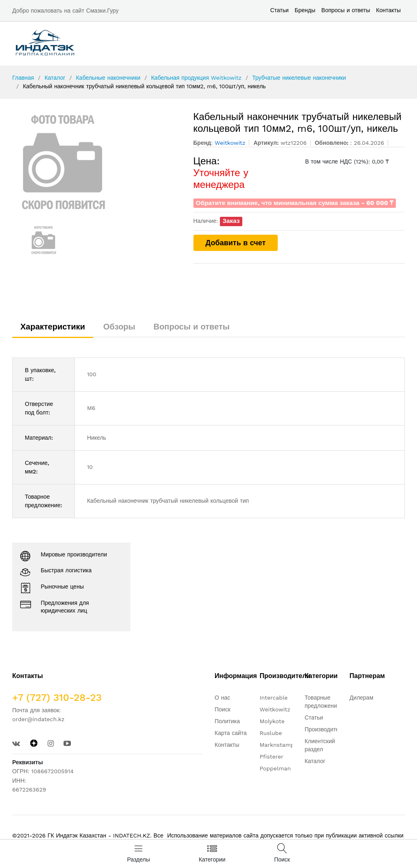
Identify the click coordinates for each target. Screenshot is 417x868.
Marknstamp (277, 745)
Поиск (223, 709)
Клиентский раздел (320, 745)
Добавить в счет (236, 243)
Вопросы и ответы (346, 10)
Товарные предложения (322, 702)
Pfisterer (271, 757)
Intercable (273, 698)
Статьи (279, 10)
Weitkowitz (275, 709)
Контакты (388, 10)
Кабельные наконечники (108, 78)
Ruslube (271, 733)
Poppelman (275, 768)
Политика (227, 721)
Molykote (272, 721)
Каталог (55, 78)
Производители (325, 729)
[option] (97, 162)
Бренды (305, 10)
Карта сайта (231, 733)
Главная (23, 78)
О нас (222, 698)
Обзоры (120, 327)
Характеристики (53, 327)
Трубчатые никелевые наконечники (299, 78)
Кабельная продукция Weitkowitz (196, 78)
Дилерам (361, 698)
